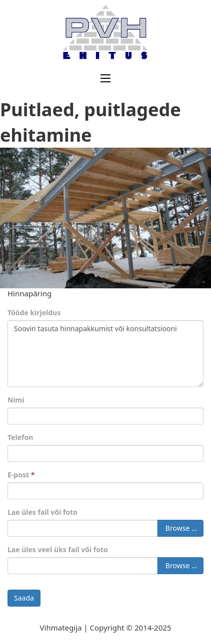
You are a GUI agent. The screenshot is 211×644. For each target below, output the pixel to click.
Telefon (20, 437)
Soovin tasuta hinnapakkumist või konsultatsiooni (105, 354)
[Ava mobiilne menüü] (105, 78)
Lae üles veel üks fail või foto (58, 549)
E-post (21, 475)
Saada (24, 598)
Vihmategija (61, 628)
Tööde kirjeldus (34, 313)
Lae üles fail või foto (42, 512)
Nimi (16, 400)
